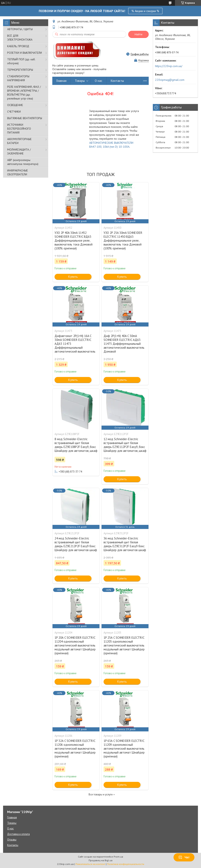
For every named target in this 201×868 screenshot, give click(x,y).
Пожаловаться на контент (90, 864)
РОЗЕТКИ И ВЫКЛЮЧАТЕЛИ (25, 53)
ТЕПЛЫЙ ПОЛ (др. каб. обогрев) (21, 61)
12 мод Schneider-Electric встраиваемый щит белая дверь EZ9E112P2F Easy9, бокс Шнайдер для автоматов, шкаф (125, 445)
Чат (184, 857)
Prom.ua (118, 857)
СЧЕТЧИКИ (14, 112)
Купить (73, 277)
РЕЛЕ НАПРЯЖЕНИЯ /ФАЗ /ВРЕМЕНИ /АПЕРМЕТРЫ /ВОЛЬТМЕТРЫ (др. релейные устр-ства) (24, 93)
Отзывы (12, 840)
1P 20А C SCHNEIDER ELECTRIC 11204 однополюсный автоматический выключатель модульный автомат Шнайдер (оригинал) (75, 645)
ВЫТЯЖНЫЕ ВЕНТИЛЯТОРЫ (25, 118)
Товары (80, 81)
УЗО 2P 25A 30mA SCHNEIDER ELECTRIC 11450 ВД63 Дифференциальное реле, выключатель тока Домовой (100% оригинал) (123, 240)
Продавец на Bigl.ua (100, 860)
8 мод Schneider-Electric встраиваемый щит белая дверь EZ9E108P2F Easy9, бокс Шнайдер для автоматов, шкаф (76, 445)
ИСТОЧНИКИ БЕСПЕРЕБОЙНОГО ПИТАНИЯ (19, 129)
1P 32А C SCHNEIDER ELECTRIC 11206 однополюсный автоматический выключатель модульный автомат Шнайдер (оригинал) (75, 749)
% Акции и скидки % (145, 11)
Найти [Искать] (138, 34)
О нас (99, 81)
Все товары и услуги (101, 794)
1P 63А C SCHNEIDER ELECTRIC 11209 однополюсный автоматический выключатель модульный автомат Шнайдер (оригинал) (124, 749)
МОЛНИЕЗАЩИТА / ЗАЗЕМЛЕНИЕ (19, 151)
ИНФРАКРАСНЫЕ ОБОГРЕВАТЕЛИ (18, 172)
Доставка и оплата (18, 834)
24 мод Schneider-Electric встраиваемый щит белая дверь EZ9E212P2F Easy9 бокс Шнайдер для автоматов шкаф (76, 544)
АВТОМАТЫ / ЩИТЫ (20, 29)
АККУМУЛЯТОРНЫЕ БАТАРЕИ (19, 141)
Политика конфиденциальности (126, 864)
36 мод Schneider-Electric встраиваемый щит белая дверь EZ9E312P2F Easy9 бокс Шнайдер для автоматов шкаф (125, 544)
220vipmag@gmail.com (170, 80)
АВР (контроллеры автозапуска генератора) (23, 162)
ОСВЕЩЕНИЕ (15, 105)
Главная (61, 81)
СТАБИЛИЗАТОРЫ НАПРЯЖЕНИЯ (18, 78)
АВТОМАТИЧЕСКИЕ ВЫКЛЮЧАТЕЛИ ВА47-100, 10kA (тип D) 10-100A (111, 145)
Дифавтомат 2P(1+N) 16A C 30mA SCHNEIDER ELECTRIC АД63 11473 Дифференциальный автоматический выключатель (75, 344)
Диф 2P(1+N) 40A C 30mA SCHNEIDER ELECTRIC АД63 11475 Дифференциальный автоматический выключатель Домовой (124, 344)
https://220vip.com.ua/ (169, 66)
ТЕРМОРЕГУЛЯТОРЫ (20, 70)
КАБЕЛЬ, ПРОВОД (18, 46)
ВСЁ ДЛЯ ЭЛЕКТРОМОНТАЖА (20, 38)
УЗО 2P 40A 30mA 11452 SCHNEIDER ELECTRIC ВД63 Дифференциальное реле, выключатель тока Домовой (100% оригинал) (74, 240)
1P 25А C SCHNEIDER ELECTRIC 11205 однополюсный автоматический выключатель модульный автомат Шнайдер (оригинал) (124, 645)
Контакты (117, 81)
